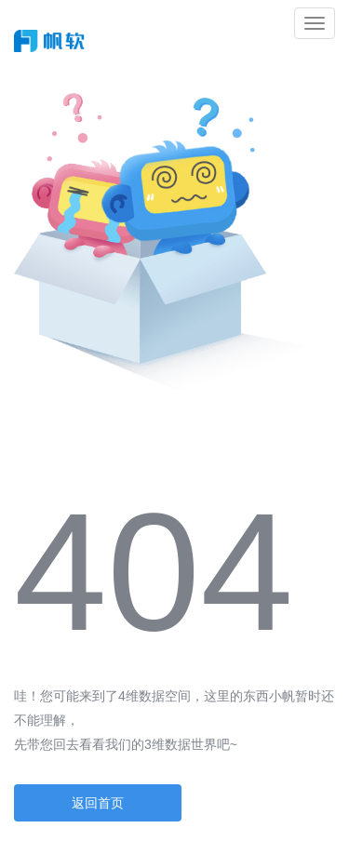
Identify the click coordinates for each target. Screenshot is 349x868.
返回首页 (98, 803)
